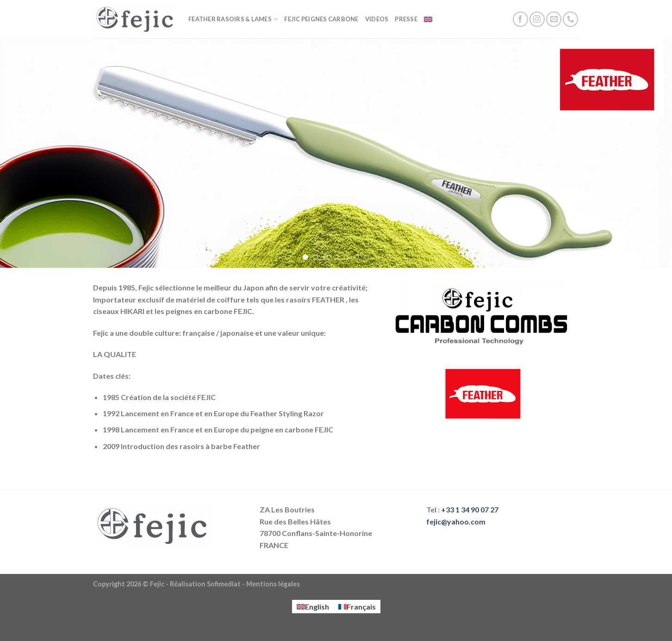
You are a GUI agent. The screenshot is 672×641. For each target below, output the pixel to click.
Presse (406, 19)
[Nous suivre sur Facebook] (520, 19)
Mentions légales (273, 584)
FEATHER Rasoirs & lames (233, 19)
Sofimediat (224, 584)
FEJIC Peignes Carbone (321, 19)
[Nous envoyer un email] (554, 19)
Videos (377, 19)
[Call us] (570, 19)
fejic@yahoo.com (456, 521)
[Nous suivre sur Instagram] (537, 19)
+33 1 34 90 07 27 (470, 509)
